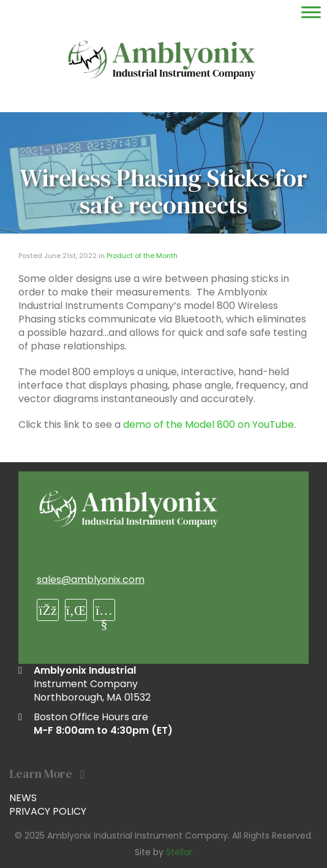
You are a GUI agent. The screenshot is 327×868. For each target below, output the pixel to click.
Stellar (179, 852)
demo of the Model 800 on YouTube (209, 424)
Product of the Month (142, 256)
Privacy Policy (48, 811)
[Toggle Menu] (311, 12)
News (23, 798)
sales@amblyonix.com (91, 580)
